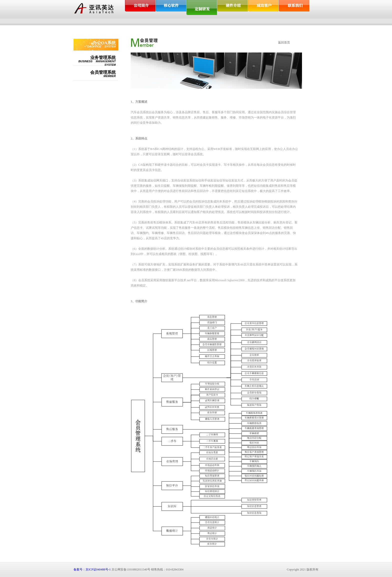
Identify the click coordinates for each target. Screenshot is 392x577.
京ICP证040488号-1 (98, 569)
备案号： (79, 569)
